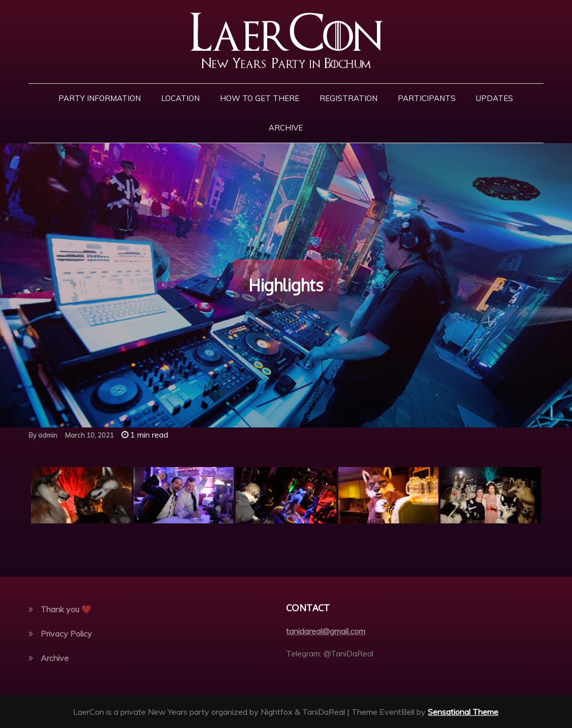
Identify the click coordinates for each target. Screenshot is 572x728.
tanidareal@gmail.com (326, 631)
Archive (286, 128)
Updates (495, 98)
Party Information (100, 98)
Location (180, 98)
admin (48, 435)
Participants (427, 98)
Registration (348, 98)
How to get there (260, 98)
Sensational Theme (463, 712)
